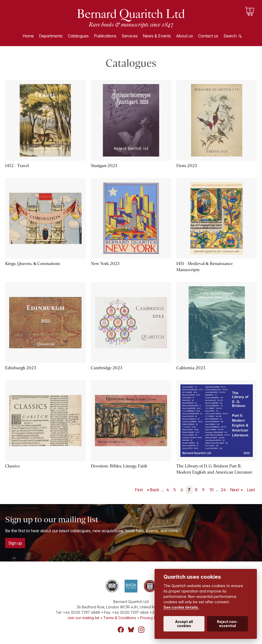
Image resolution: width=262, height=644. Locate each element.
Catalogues (78, 36)
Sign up (15, 543)
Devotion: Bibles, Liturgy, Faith (119, 466)
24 (223, 490)
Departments (51, 36)
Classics (12, 466)
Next (235, 490)
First (139, 490)
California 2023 (191, 368)
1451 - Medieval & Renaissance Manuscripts (204, 267)
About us (184, 36)
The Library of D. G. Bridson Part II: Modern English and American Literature (214, 469)
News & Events (157, 36)
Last (251, 490)
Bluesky (131, 630)
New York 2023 (105, 264)
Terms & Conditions (120, 618)
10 (211, 490)
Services (130, 36)
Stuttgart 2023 (104, 166)
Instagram (141, 630)
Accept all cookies (184, 624)
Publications (105, 36)
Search (230, 36)
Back (154, 490)
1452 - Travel (17, 166)
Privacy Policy (152, 618)
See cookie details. (181, 607)
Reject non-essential (227, 624)
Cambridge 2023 (107, 368)
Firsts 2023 (187, 166)
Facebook (121, 630)
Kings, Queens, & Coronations (33, 264)
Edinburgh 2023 (21, 368)
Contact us (208, 36)
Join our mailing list (83, 618)
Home (28, 36)
